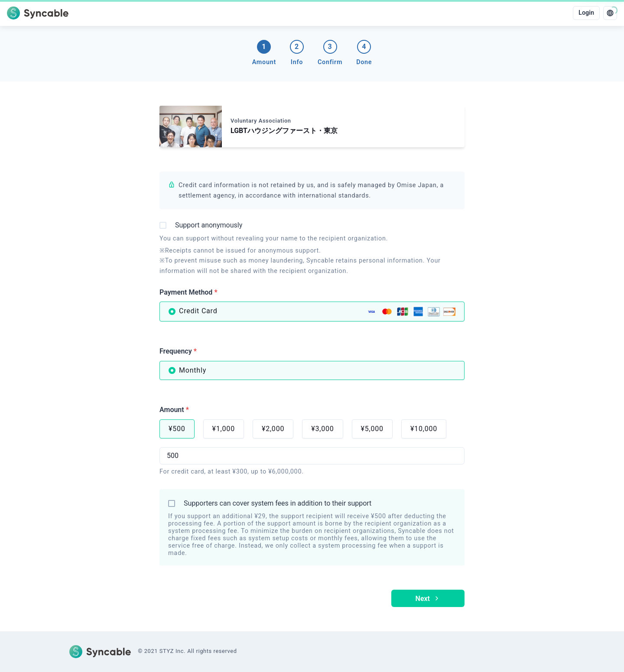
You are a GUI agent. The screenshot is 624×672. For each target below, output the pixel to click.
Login (586, 13)
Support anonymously (209, 225)
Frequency (178, 351)
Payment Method (188, 292)
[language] (610, 13)
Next (428, 599)
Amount (174, 410)
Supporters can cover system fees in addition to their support (278, 503)
